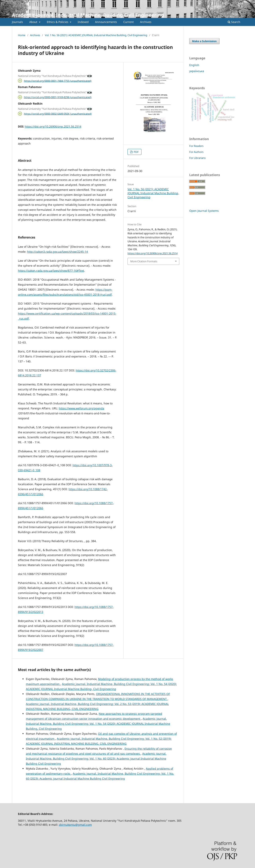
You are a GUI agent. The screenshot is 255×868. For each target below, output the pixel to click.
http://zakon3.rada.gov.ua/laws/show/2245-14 (57, 252)
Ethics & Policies (58, 22)
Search (234, 22)
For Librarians (197, 158)
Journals (17, 22)
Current (128, 22)
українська (197, 71)
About (34, 22)
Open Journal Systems (204, 211)
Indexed (83, 22)
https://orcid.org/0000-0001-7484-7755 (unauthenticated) (58, 81)
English (194, 65)
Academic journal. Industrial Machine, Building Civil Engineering (88, 15)
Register (227, 3)
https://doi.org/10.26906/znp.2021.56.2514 (53, 126)
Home (22, 35)
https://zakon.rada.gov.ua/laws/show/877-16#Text (51, 271)
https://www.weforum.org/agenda (81, 408)
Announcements (106, 22)
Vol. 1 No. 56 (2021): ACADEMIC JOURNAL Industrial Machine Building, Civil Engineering (96, 35)
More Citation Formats (144, 261)
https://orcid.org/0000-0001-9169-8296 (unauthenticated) (58, 97)
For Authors (196, 152)
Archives (146, 22)
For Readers (196, 146)
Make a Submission (204, 41)
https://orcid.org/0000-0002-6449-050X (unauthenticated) (58, 114)
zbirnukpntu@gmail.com (75, 825)
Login (240, 3)
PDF (136, 152)
